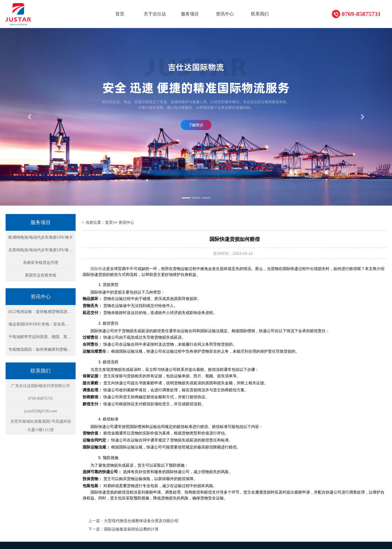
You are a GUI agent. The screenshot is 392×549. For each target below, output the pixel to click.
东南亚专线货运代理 (41, 263)
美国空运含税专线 (41, 275)
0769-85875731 (361, 14)
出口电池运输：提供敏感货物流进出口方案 (46, 312)
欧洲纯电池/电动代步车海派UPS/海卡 (40, 237)
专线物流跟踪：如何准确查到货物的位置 (44, 349)
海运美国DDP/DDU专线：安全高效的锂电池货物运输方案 (58, 324)
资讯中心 (126, 222)
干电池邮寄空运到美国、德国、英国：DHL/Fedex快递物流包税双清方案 (71, 337)
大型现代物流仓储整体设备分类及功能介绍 (141, 521)
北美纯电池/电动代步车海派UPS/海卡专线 (44, 250)
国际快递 (98, 269)
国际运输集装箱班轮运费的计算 (131, 529)
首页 (109, 222)
